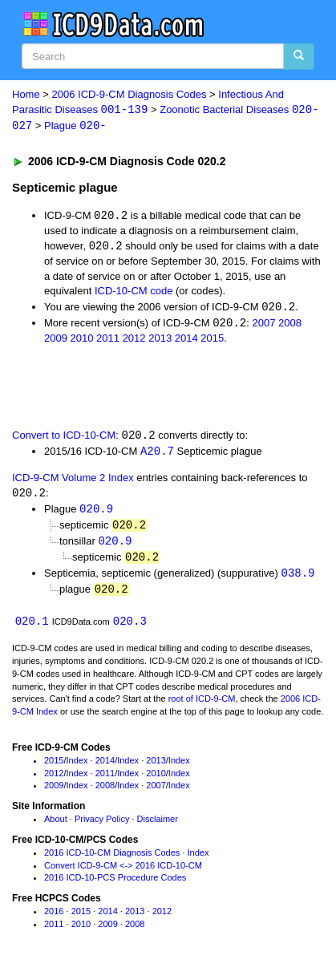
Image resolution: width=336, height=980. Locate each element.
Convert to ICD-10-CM (64, 438)
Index (77, 767)
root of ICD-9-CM (202, 706)
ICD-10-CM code (134, 292)
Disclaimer (158, 826)
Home (26, 94)
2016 (54, 918)
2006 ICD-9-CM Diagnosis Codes (130, 94)
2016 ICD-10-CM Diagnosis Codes (112, 860)
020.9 (96, 514)
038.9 (298, 579)
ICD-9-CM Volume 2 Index (73, 481)
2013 (160, 340)
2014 (186, 340)
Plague (75, 127)
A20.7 (157, 454)
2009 (56, 340)
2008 (290, 326)
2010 (82, 340)
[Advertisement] (128, 388)
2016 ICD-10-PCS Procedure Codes (115, 885)
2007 (263, 326)
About (56, 826)
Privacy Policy (102, 826)
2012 (134, 340)
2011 (108, 340)
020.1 (32, 628)
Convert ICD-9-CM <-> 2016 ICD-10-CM (123, 873)
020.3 (130, 628)
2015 (212, 340)
